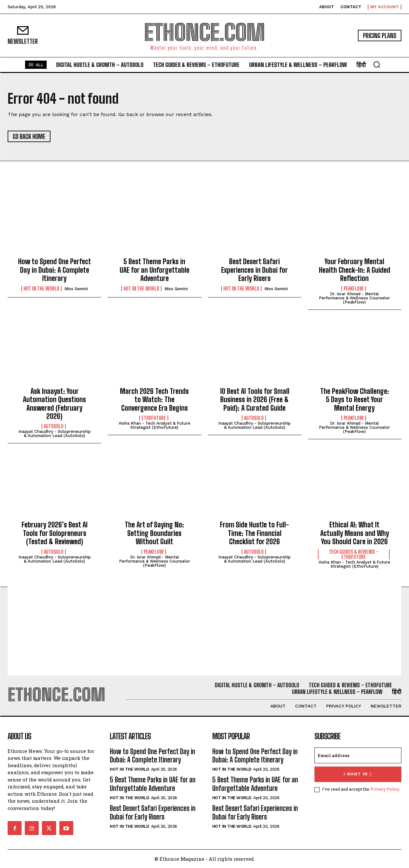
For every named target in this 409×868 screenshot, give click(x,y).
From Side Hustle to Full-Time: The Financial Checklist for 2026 (254, 533)
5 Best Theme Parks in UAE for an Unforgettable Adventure (155, 270)
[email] (358, 755)
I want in (358, 774)
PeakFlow (354, 289)
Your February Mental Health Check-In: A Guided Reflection (355, 270)
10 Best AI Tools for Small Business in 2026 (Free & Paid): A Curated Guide (255, 400)
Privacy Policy (385, 789)
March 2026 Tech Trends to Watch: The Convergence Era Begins (154, 400)
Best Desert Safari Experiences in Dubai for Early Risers (254, 270)
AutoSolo (54, 426)
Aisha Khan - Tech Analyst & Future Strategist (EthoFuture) (155, 425)
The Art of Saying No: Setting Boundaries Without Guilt (154, 533)
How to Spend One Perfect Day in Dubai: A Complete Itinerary (55, 270)
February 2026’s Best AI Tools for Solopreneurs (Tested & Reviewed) (55, 533)
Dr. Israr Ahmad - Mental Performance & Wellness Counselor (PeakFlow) (354, 298)
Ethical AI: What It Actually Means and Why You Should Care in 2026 (355, 533)
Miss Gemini (76, 289)
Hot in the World (41, 289)
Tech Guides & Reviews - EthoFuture (354, 554)
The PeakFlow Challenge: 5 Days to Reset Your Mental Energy (355, 400)
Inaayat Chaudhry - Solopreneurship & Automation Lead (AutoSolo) (55, 434)
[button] (377, 64)
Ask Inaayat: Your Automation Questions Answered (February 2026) (54, 404)
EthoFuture (154, 418)
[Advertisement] (205, 631)
